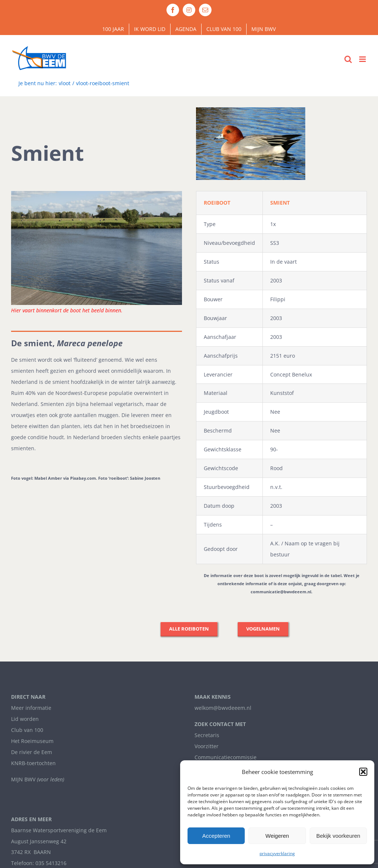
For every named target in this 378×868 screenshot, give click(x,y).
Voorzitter (207, 746)
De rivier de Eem (32, 752)
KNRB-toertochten (33, 763)
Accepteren (216, 836)
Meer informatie (31, 708)
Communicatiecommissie (226, 757)
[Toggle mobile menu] (363, 59)
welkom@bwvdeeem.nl (223, 708)
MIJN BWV (23, 779)
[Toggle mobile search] (348, 59)
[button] (363, 772)
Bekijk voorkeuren (338, 836)
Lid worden (25, 719)
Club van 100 (27, 730)
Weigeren (277, 836)
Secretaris (207, 735)
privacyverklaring (277, 853)
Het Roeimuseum (32, 741)
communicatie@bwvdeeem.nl (281, 592)
